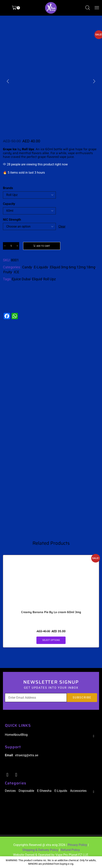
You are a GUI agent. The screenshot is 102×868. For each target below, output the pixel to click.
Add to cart (43, 246)
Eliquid (37, 279)
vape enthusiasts (80, 153)
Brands (8, 188)
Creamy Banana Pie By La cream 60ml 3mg (51, 617)
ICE (17, 272)
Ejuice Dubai (21, 279)
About (17, 739)
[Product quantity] (11, 246)
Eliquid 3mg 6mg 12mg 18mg (73, 267)
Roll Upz (50, 279)
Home (9, 739)
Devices (10, 795)
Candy (27, 267)
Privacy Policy (77, 850)
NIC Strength (12, 220)
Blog (24, 739)
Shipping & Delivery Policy (40, 854)
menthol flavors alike (34, 153)
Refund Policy (70, 854)
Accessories (78, 795)
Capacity (9, 204)
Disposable (26, 795)
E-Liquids (41, 267)
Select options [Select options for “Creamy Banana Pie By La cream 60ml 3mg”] (51, 645)
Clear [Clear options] (62, 226)
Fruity (8, 272)
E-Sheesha (44, 795)
